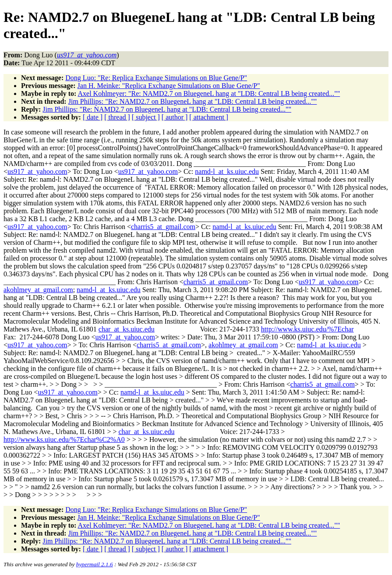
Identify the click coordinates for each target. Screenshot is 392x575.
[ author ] (175, 117)
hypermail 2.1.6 (95, 564)
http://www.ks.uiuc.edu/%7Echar (307, 329)
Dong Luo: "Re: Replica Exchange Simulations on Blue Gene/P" (156, 78)
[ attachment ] (209, 117)
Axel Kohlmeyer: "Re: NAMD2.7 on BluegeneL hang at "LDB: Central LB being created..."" (209, 93)
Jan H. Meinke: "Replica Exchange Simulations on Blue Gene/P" (169, 86)
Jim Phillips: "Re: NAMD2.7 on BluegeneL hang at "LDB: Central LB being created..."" (193, 101)
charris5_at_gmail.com (163, 227)
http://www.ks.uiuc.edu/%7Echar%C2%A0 (64, 439)
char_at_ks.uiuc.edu (127, 329)
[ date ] (93, 117)
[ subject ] (146, 117)
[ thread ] (117, 117)
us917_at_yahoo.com (37, 171)
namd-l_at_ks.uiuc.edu (227, 171)
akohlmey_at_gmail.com (38, 290)
